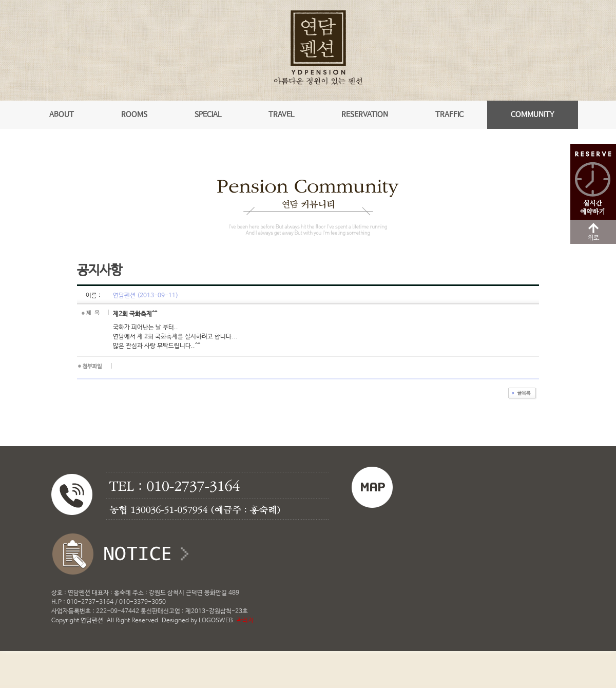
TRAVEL (281, 114)
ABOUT (62, 114)
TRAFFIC (449, 114)
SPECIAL (208, 114)
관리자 (245, 621)
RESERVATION (365, 114)
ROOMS (134, 114)
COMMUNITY (533, 114)
